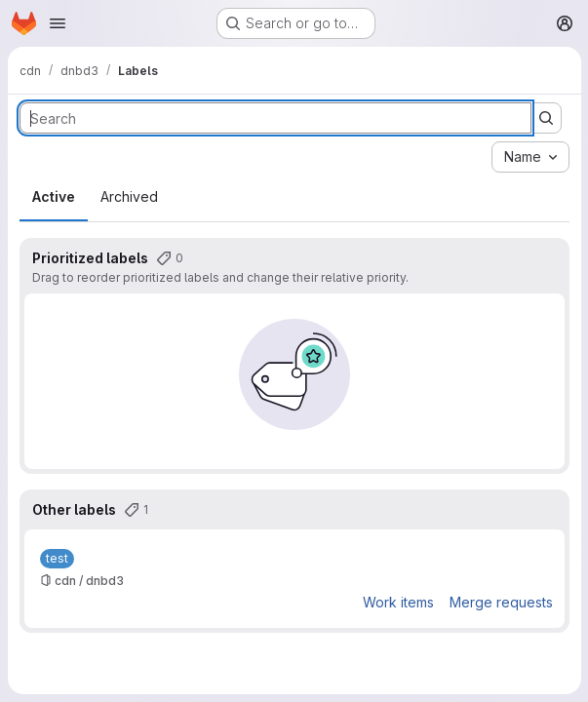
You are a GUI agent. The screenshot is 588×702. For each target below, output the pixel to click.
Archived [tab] (129, 196)
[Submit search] (545, 118)
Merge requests (500, 602)
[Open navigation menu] (58, 23)
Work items (397, 602)
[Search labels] (275, 118)
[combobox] (529, 157)
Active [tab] (54, 196)
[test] (57, 559)
